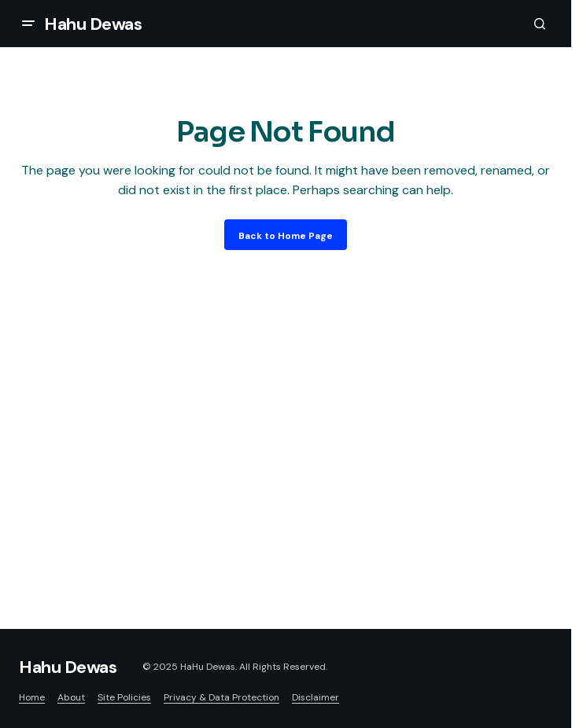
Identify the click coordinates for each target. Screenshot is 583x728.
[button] (28, 24)
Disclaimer (315, 697)
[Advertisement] (291, 418)
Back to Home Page (286, 236)
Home (32, 697)
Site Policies (124, 697)
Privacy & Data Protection (221, 697)
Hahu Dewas (93, 24)
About (71, 697)
